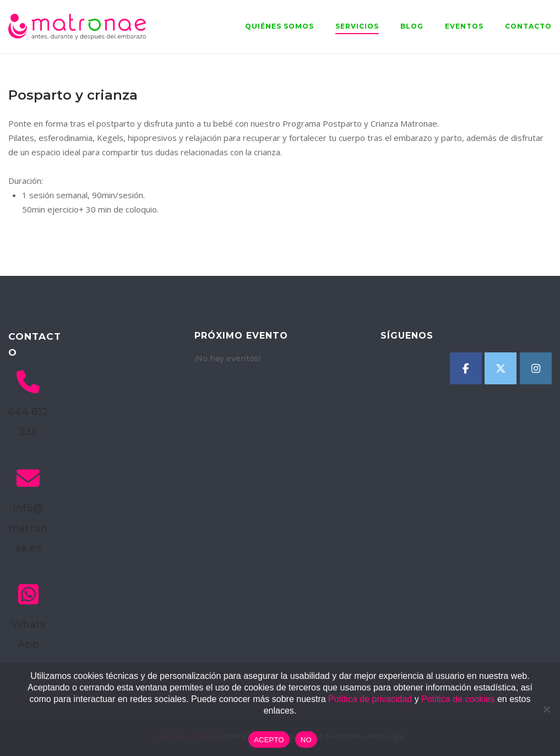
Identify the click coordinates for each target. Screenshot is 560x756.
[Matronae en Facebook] (466, 368)
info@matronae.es (28, 528)
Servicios (357, 26)
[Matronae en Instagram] (536, 368)
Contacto (528, 26)
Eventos (464, 26)
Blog (412, 26)
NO (306, 740)
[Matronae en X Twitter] (501, 368)
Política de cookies (458, 699)
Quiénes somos (279, 26)
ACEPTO (269, 740)
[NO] (546, 709)
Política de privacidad (370, 699)
